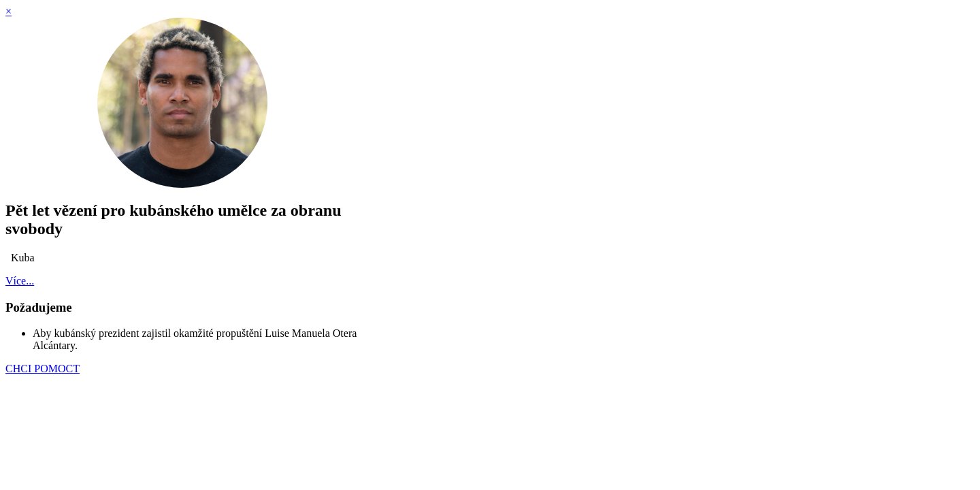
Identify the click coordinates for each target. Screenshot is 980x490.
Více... (20, 281)
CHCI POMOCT (43, 369)
